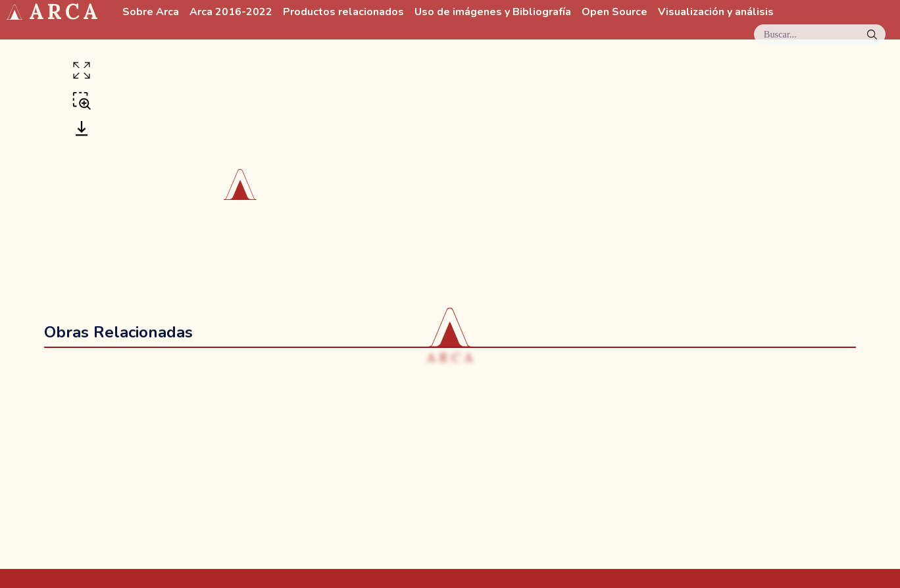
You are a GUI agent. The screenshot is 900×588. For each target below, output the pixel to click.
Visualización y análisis (716, 12)
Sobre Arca (151, 12)
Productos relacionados (343, 12)
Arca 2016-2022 (231, 12)
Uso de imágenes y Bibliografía (493, 12)
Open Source (614, 12)
